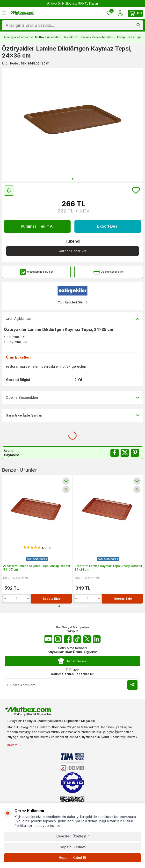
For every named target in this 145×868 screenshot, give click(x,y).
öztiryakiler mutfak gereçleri (64, 366)
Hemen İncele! (72, 661)
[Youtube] (48, 639)
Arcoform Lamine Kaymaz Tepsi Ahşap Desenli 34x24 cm (108, 568)
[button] (73, 179)
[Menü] (4, 13)
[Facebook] (68, 639)
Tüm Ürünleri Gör (73, 302)
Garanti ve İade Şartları (72, 415)
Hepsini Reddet (73, 847)
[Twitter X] (87, 639)
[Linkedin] (97, 639)
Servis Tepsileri (103, 37)
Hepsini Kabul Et (72, 858)
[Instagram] (58, 639)
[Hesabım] (120, 13)
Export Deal (108, 226)
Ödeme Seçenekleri (109, 272)
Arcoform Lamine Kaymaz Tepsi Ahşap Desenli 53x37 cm (37, 568)
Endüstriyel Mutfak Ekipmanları (40, 37)
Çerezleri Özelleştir (72, 836)
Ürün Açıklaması (72, 319)
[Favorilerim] (109, 13)
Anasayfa (10, 37)
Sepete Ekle (52, 599)
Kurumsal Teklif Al (37, 226)
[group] (72, 125)
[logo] (22, 13)
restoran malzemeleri (23, 366)
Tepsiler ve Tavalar (76, 37)
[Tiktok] (77, 639)
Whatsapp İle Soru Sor (36, 272)
